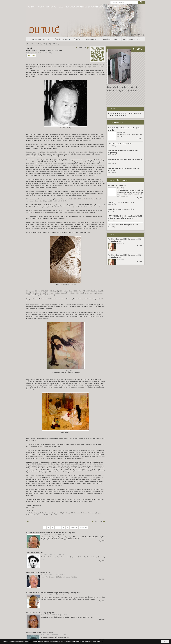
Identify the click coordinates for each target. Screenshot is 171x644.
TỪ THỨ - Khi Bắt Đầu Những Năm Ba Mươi (124, 225)
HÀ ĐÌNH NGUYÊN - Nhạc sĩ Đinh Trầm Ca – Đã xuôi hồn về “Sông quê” (51, 533)
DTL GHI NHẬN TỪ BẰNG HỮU (119, 180)
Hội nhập (141, 35)
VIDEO (112, 235)
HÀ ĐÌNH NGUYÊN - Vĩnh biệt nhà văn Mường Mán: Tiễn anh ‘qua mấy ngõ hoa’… (54, 593)
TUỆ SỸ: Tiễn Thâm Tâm (35, 553)
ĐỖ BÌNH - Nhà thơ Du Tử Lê (118, 186)
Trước (80, 48)
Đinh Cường (31, 55)
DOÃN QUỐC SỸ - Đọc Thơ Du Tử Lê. (122, 203)
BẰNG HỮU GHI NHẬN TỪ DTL (119, 122)
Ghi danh (134, 35)
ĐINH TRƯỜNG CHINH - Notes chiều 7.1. (40, 633)
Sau (85, 48)
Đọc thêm (102, 541)
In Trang (28, 521)
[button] (41, 39)
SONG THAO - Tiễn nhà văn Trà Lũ (38, 573)
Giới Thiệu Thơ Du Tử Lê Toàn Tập (123, 87)
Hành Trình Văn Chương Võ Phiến (121, 144)
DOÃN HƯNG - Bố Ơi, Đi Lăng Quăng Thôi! (41, 613)
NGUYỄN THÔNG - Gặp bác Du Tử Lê (122, 209)
